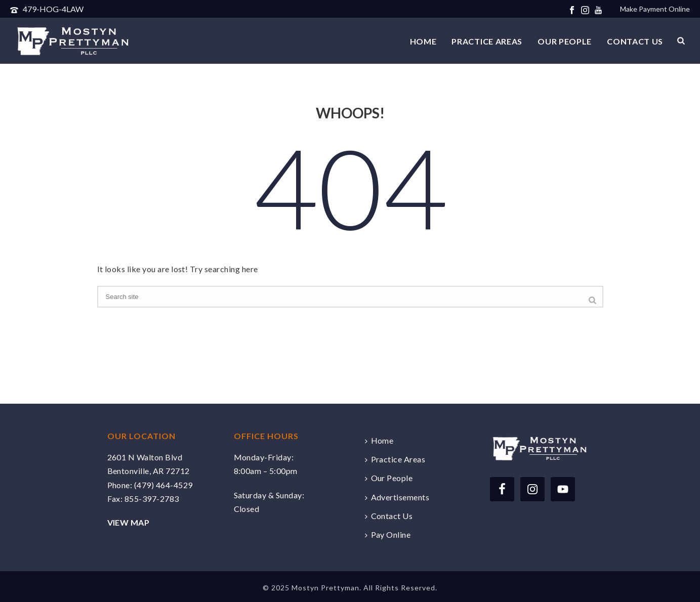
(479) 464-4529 (163, 485)
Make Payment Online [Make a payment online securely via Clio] (655, 9)
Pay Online (388, 534)
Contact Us (635, 41)
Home (423, 41)
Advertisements (397, 497)
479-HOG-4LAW (53, 9)
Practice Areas (487, 41)
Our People (565, 41)
